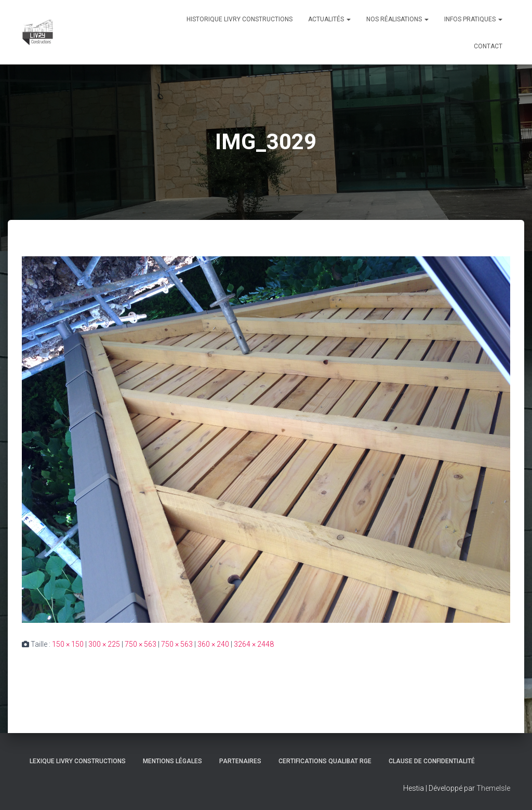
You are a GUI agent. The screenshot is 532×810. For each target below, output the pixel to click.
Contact (488, 46)
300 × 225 (104, 644)
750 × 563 (141, 644)
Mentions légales (172, 761)
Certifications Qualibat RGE (325, 761)
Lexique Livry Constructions (78, 761)
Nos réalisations (397, 19)
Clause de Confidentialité (432, 761)
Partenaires (240, 761)
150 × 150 (68, 644)
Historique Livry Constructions (240, 19)
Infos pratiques (473, 19)
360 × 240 (213, 644)
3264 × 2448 (254, 644)
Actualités (329, 19)
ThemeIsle (493, 788)
